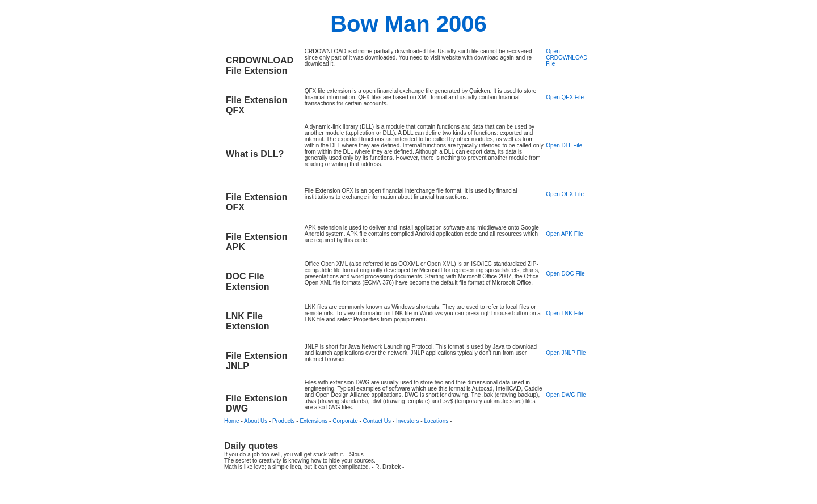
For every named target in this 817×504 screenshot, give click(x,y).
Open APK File (565, 234)
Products (283, 421)
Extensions (313, 421)
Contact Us (377, 421)
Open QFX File (565, 97)
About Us (256, 421)
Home (232, 421)
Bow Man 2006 (408, 24)
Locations (436, 421)
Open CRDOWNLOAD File (567, 58)
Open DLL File (564, 145)
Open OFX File (565, 194)
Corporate (345, 421)
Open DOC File (565, 274)
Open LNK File (565, 313)
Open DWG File (566, 395)
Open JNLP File (566, 353)
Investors (408, 421)
